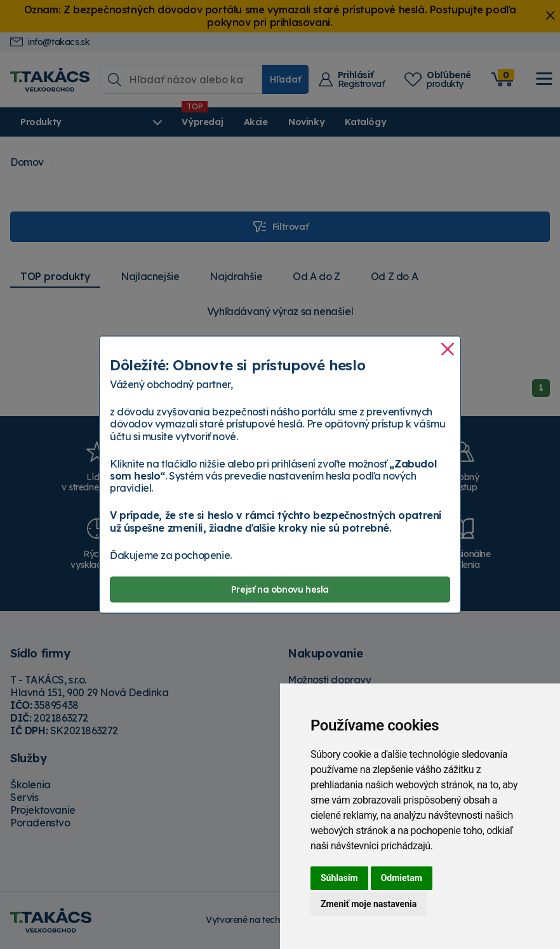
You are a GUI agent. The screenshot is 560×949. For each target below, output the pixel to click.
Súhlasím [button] (339, 878)
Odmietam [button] (402, 878)
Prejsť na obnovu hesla (280, 589)
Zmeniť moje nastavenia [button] (369, 904)
